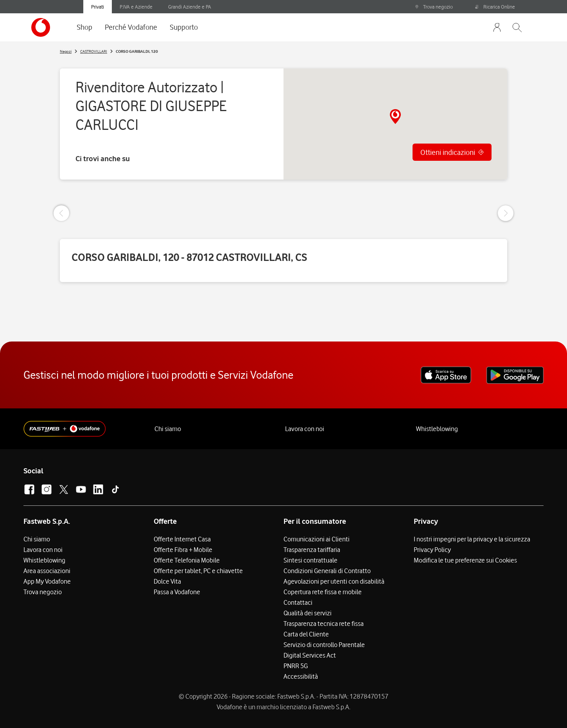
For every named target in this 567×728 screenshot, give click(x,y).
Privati (98, 7)
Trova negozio (434, 7)
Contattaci (298, 602)
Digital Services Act (310, 655)
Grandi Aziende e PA (190, 7)
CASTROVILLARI (94, 51)
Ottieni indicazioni (448, 152)
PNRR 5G (296, 666)
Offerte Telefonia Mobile (187, 560)
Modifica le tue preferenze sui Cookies (465, 560)
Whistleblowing (437, 429)
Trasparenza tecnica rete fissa (324, 624)
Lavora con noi (305, 429)
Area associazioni (47, 571)
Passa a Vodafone (177, 592)
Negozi (66, 51)
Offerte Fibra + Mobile (183, 550)
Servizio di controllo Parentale (324, 645)
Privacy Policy (432, 550)
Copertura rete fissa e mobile (323, 592)
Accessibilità (301, 676)
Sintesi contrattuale (310, 560)
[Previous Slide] (61, 213)
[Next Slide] (506, 213)
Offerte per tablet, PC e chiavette (198, 571)
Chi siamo (168, 429)
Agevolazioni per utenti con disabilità (334, 581)
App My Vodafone (47, 581)
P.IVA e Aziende (136, 7)
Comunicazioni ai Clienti (317, 539)
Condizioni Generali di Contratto (327, 571)
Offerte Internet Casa (182, 539)
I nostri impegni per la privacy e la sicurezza (472, 539)
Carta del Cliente (306, 634)
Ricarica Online (495, 7)
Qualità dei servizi (308, 613)
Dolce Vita (167, 581)
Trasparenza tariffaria (312, 550)
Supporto (184, 27)
